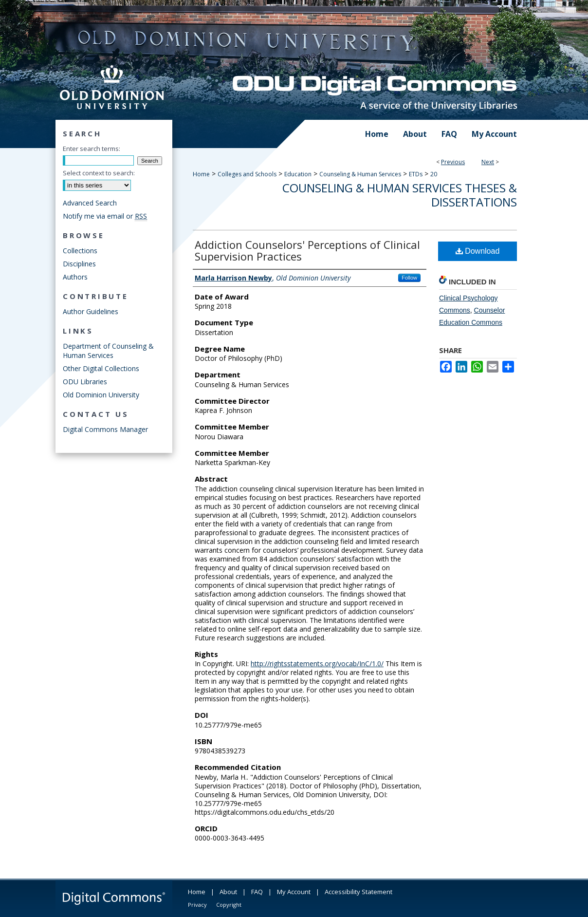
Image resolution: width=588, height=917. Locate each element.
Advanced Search (90, 203)
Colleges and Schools (247, 174)
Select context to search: (99, 173)
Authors (75, 277)
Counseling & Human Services (360, 174)
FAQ (257, 892)
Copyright (229, 905)
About (228, 892)
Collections (80, 251)
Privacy (197, 905)
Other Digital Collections (101, 368)
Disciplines (79, 264)
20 (434, 174)
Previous (453, 162)
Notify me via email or (105, 216)
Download (478, 251)
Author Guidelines (91, 311)
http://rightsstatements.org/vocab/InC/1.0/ (317, 664)
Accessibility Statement (358, 892)
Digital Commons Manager (105, 429)
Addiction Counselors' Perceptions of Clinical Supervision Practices (307, 250)
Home (201, 174)
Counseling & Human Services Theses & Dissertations (400, 195)
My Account (294, 892)
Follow (409, 278)
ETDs (416, 174)
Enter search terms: (92, 149)
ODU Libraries (85, 382)
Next (488, 162)
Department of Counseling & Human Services (108, 351)
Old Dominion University (101, 395)
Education (298, 174)
